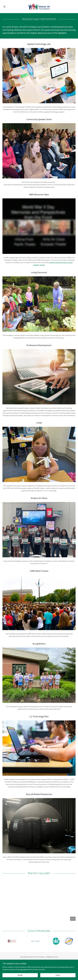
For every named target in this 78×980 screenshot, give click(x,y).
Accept (58, 975)
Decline (20, 975)
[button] (8, 7)
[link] (39, 7)
